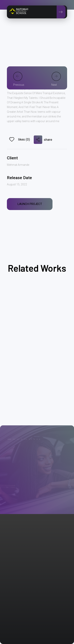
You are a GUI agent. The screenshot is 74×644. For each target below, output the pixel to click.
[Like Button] (12, 139)
